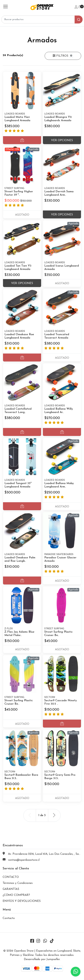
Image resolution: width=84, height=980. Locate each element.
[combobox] (42, 19)
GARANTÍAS (11, 889)
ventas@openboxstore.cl (24, 860)
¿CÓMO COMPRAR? (16, 895)
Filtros (63, 56)
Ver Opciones (62, 140)
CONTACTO (11, 877)
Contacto (9, 918)
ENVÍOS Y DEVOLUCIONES (22, 901)
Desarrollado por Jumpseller (42, 959)
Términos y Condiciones (18, 883)
